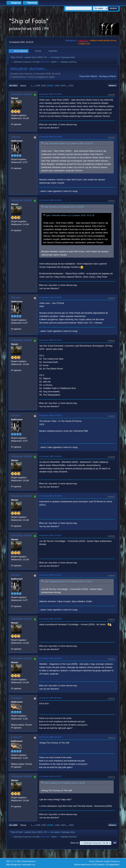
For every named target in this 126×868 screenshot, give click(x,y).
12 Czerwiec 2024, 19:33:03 (50, 297)
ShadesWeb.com (28, 865)
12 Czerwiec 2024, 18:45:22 (50, 200)
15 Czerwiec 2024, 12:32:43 (50, 737)
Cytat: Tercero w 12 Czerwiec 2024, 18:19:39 (64, 207)
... (34, 86)
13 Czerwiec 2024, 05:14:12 (50, 340)
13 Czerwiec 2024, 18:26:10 (50, 456)
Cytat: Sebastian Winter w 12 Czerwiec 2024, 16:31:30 (68, 143)
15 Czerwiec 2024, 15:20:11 (50, 776)
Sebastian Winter (22, 94)
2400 (43, 86)
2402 (57, 86)
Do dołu (13, 86)
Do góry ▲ (115, 861)
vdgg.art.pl (83, 41)
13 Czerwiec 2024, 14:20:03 (50, 415)
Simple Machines (29, 861)
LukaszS (16, 698)
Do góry (13, 825)
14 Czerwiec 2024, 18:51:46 (50, 619)
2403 (63, 86)
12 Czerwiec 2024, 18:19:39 (50, 137)
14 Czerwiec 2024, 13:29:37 (50, 535)
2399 (38, 86)
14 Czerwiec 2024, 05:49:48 (50, 496)
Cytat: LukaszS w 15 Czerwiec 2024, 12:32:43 (64, 783)
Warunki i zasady (103, 861)
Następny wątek (108, 76)
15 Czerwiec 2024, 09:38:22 (50, 698)
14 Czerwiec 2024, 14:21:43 (50, 575)
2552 (71, 86)
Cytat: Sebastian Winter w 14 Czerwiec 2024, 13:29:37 (68, 582)
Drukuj (113, 86)
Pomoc (92, 861)
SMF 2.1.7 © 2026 (13, 861)
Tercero (16, 137)
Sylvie (54, 62)
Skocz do (75, 843)
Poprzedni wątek (88, 76)
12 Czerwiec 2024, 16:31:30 (50, 94)
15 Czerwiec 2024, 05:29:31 (50, 658)
